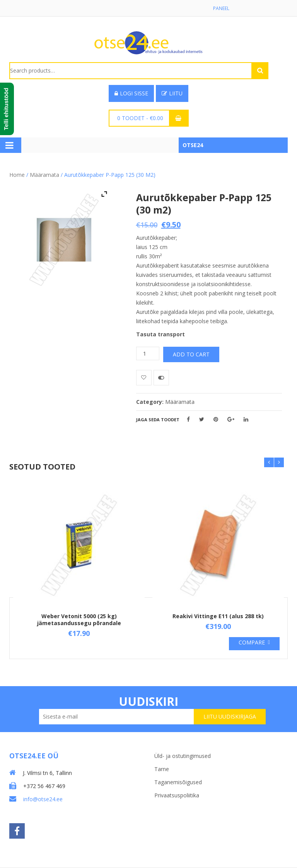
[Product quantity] (148, 353)
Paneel (221, 8)
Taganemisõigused (178, 782)
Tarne (162, 769)
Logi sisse (131, 93)
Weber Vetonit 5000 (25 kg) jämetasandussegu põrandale (79, 620)
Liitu (172, 93)
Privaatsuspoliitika (177, 795)
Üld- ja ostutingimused (183, 756)
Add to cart (191, 354)
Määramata (44, 175)
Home (17, 175)
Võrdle (161, 378)
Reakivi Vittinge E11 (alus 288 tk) (218, 616)
